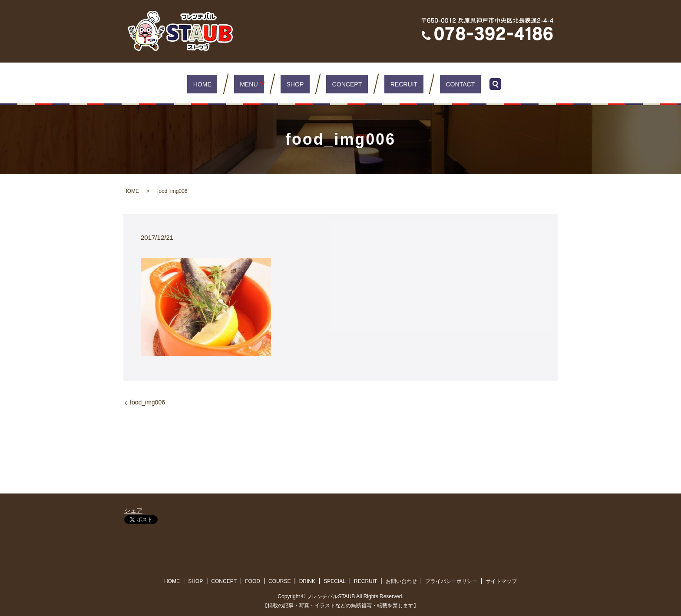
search (474, 84)
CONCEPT (344, 84)
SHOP (301, 84)
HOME (220, 84)
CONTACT (442, 84)
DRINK (307, 581)
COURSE (279, 581)
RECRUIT (393, 84)
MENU (257, 84)
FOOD (253, 581)
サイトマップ (501, 581)
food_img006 (147, 402)
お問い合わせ (401, 581)
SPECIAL (335, 581)
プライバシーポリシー (451, 581)
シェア (133, 510)
